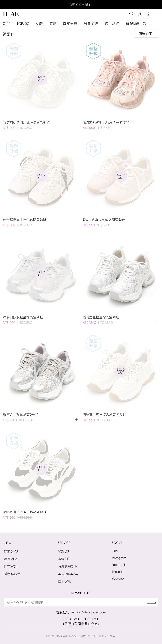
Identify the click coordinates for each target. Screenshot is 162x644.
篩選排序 (147, 34)
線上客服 (65, 582)
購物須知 (65, 559)
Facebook (119, 565)
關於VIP (64, 552)
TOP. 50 (23, 24)
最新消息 (91, 24)
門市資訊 (11, 567)
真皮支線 (70, 24)
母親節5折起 (136, 24)
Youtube (118, 579)
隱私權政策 (12, 574)
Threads (118, 572)
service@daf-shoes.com (88, 612)
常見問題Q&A (68, 574)
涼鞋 (53, 24)
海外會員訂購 (68, 567)
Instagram (119, 558)
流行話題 (112, 24)
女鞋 (39, 24)
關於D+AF (11, 552)
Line (115, 551)
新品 (7, 24)
